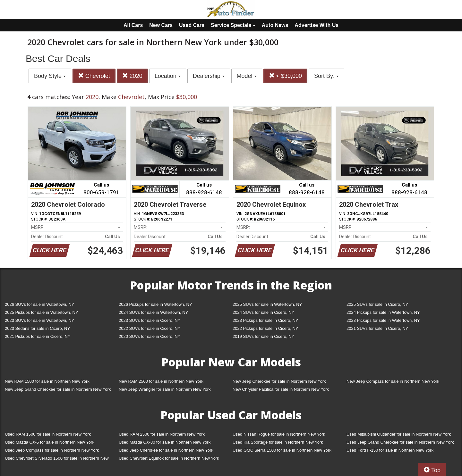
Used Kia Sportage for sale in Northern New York (278, 442)
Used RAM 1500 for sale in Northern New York (48, 434)
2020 (132, 76)
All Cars (133, 25)
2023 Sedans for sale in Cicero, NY (37, 328)
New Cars (161, 25)
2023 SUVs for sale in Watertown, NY (39, 320)
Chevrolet (94, 76)
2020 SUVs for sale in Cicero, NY (150, 336)
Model (247, 76)
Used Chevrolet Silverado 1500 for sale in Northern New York (57, 459)
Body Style (50, 76)
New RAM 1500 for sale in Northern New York (47, 381)
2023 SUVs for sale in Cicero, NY (150, 320)
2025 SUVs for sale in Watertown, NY (267, 304)
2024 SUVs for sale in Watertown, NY (153, 312)
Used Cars (192, 25)
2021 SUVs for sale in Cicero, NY (377, 328)
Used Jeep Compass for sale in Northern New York (52, 450)
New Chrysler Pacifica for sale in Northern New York (281, 389)
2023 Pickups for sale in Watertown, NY (383, 320)
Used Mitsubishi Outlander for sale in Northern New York (399, 434)
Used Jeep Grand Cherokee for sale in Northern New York (400, 442)
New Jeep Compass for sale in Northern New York (393, 381)
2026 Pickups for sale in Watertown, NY (155, 304)
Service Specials (233, 25)
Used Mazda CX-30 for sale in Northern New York (165, 442)
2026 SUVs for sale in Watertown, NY (39, 304)
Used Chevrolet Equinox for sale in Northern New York (169, 458)
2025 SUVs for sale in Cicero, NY (377, 304)
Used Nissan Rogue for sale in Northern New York (279, 434)
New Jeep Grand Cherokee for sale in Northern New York (58, 389)
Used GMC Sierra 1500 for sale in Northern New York (282, 450)
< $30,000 (286, 76)
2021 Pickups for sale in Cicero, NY (38, 336)
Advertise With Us (317, 25)
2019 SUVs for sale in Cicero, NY (263, 336)
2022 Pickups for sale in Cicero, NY (265, 328)
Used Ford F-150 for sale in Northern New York (390, 450)
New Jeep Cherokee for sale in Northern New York (279, 381)
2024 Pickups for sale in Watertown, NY (383, 312)
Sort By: (326, 76)
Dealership (209, 76)
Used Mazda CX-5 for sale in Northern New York (50, 442)
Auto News (275, 25)
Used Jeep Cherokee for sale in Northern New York (166, 450)
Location (168, 76)
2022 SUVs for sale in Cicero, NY (150, 328)
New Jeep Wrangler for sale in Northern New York (165, 389)
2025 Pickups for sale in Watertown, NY (42, 312)
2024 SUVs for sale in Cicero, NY (263, 312)
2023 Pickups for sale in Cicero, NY (265, 320)
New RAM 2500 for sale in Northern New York (161, 381)
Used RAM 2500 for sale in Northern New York (162, 434)
